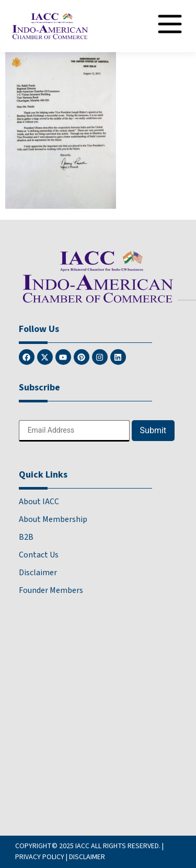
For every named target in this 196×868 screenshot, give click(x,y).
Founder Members (51, 590)
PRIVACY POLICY (40, 857)
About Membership (53, 519)
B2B (26, 537)
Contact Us (39, 555)
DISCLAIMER (87, 857)
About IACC (39, 502)
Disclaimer (38, 573)
